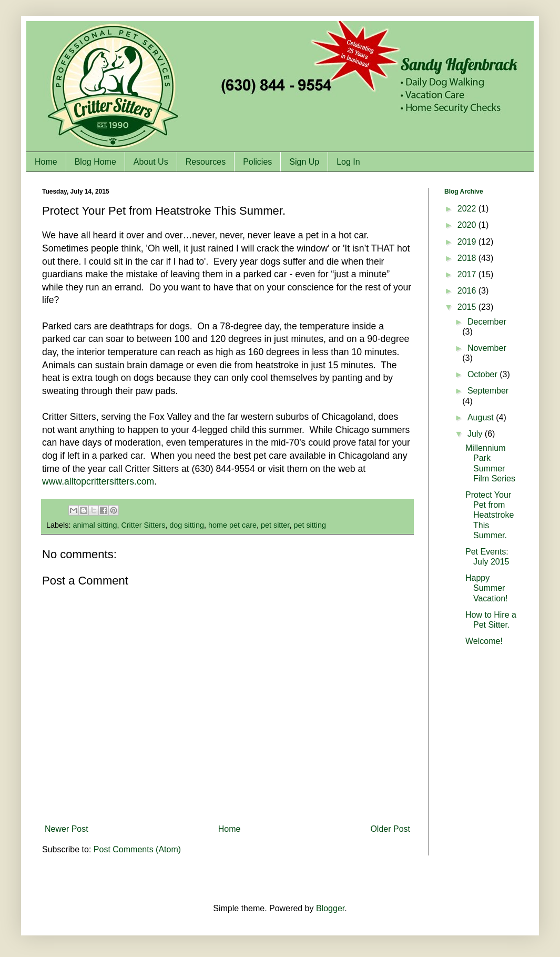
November (487, 348)
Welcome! (484, 641)
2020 (468, 225)
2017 (468, 274)
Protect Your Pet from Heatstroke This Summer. (490, 515)
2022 (468, 209)
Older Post (390, 829)
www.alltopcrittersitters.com (98, 481)
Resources (206, 162)
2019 (468, 242)
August (482, 417)
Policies (257, 162)
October (483, 374)
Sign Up (304, 162)
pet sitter (275, 525)
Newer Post (67, 829)
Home (46, 162)
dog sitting (187, 525)
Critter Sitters (143, 525)
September (488, 391)
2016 (468, 291)
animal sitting (95, 525)
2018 (468, 258)
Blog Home (95, 162)
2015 (468, 307)
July (476, 434)
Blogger (330, 908)
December (487, 322)
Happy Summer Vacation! (487, 588)
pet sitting (310, 525)
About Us (151, 162)
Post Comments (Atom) (137, 849)
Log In (348, 162)
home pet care (232, 525)
